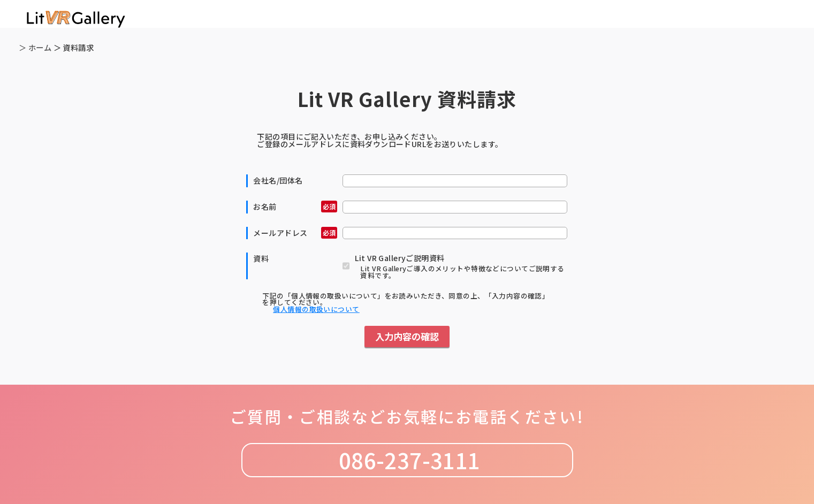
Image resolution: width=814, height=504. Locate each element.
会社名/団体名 (278, 180)
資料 (261, 258)
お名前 (295, 207)
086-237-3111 (407, 460)
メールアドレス (295, 233)
